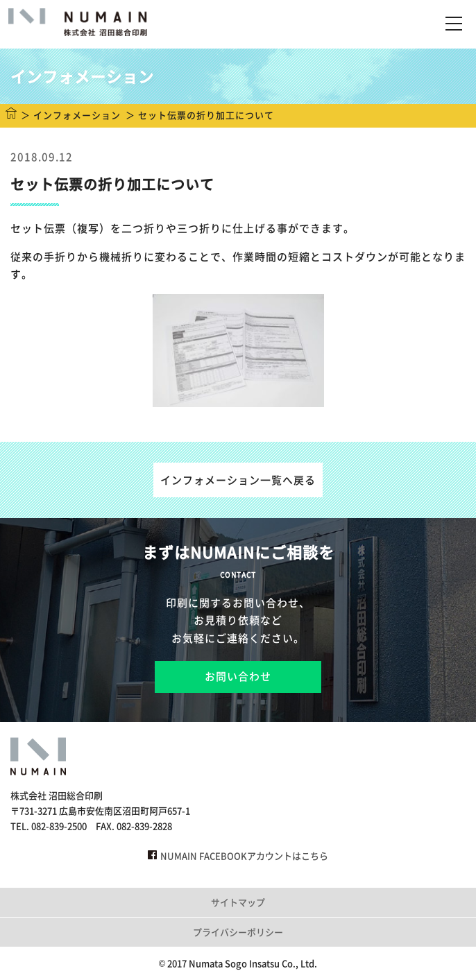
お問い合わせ (238, 676)
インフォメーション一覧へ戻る (238, 480)
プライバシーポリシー (238, 932)
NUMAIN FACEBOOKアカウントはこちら (238, 856)
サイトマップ (238, 902)
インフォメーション (77, 115)
